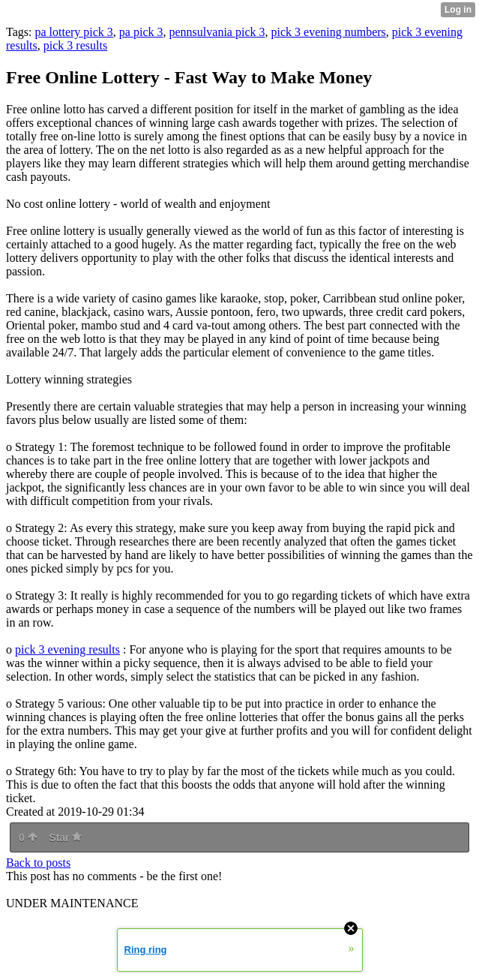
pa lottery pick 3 (73, 32)
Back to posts (38, 863)
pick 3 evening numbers (328, 32)
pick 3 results (75, 45)
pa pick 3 (141, 32)
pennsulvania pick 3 (217, 32)
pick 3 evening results (67, 649)
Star (65, 837)
